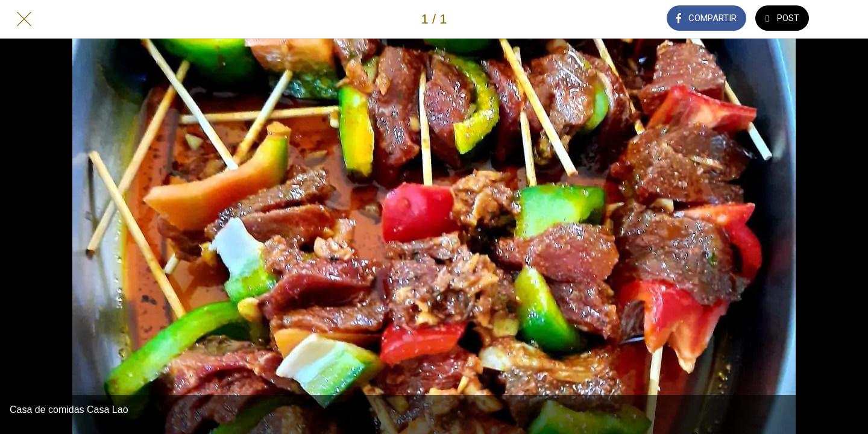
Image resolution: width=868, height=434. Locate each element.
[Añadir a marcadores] (844, 19)
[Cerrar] (24, 19)
